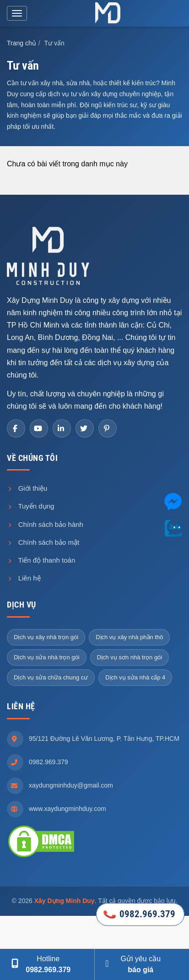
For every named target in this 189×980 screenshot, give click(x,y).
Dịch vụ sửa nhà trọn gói (47, 657)
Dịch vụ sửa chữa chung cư (51, 677)
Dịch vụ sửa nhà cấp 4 (135, 677)
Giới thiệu (27, 488)
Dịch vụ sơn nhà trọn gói (130, 657)
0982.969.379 (49, 762)
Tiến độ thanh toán (41, 560)
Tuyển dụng (30, 506)
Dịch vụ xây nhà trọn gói (46, 637)
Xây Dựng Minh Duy (65, 901)
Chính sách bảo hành (45, 524)
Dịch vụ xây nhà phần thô (129, 637)
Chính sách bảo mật (43, 542)
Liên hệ (24, 578)
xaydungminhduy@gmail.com (71, 785)
